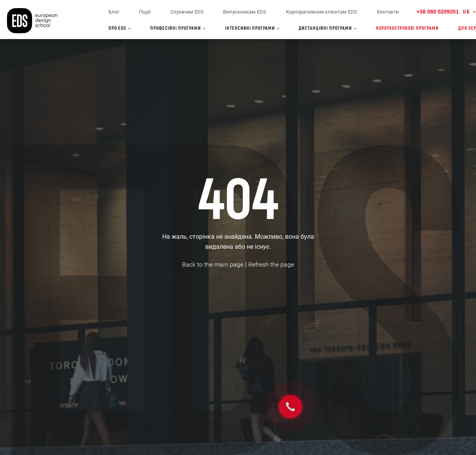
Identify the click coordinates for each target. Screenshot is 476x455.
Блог (114, 12)
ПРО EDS (120, 28)
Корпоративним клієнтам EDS (321, 12)
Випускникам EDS (245, 12)
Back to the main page (213, 264)
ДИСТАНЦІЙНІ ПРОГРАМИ (328, 28)
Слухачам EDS (187, 12)
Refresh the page (271, 264)
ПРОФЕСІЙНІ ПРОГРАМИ (178, 28)
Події (145, 12)
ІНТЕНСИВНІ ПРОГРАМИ (252, 28)
